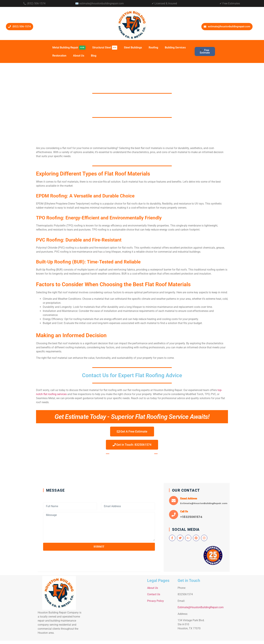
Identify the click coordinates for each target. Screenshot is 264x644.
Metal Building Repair (69, 48)
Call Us (184, 511)
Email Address (189, 498)
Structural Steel (105, 48)
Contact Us (154, 594)
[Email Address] (174, 501)
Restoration (59, 56)
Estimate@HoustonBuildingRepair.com (201, 607)
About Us (79, 56)
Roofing (153, 48)
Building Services (175, 48)
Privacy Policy (155, 601)
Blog (94, 56)
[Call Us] (174, 515)
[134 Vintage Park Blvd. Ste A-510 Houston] (115, 607)
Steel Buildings (133, 48)
